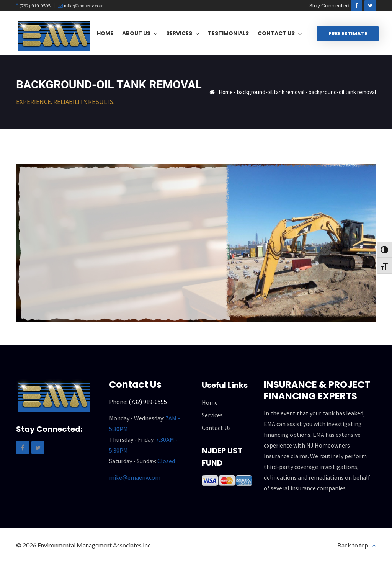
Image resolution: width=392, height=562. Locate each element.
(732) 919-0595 (34, 6)
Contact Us (216, 428)
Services (212, 415)
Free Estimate (348, 33)
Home (226, 92)
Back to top (353, 545)
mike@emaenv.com (83, 6)
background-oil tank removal (271, 92)
